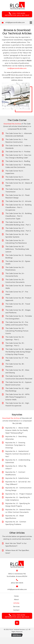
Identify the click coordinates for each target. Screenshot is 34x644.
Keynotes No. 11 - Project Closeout (19, 494)
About (16, 599)
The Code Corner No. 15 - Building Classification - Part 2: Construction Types (18, 216)
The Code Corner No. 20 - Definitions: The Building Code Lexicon (17, 249)
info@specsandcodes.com (15, 22)
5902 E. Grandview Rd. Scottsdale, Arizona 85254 (17, 575)
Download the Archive (12, 124)
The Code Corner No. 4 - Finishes (18, 152)
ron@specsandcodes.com (17, 68)
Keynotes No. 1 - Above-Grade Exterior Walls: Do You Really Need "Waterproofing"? (17, 430)
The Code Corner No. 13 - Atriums (18, 201)
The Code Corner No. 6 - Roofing (18, 161)
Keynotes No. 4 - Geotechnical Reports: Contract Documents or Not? (18, 454)
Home (16, 596)
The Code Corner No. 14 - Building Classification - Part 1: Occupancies (18, 207)
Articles (16, 603)
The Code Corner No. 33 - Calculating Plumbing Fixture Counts (17, 331)
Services (16, 606)
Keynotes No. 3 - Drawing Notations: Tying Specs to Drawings (15, 445)
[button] (17, 14)
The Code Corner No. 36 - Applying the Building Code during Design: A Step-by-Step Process (19, 352)
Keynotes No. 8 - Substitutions (17, 478)
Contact (16, 610)
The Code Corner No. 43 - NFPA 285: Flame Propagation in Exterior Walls (17, 397)
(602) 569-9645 (17, 583)
